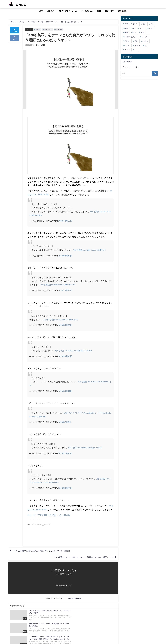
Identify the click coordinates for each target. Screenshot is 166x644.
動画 (127, 28)
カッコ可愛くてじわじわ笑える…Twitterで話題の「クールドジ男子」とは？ (82, 558)
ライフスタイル (87, 11)
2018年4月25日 (65, 325)
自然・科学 (109, 11)
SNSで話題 (122, 11)
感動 (136, 41)
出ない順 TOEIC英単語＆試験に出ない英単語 (49, 515)
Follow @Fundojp (75, 599)
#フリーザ (98, 413)
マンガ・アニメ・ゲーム (68, 11)
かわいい (145, 41)
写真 (127, 24)
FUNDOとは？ (128, 62)
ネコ (135, 33)
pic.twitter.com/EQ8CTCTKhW (78, 351)
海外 (136, 50)
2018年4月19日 (65, 256)
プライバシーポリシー (131, 67)
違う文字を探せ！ (131, 37)
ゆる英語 (60, 30)
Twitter (39, 30)
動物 (99, 11)
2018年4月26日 (65, 221)
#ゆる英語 (95, 212)
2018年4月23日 (65, 290)
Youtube (137, 45)
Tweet (15, 30)
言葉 (143, 33)
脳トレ (127, 41)
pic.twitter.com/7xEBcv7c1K (66, 320)
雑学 (41, 11)
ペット (127, 45)
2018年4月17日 (65, 391)
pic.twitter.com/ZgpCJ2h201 (90, 448)
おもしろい (49, 30)
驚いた (135, 24)
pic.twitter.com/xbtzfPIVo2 (94, 250)
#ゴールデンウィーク (74, 413)
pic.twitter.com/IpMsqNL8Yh (63, 285)
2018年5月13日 (65, 453)
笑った (29, 29)
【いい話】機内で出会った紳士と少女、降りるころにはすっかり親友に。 (44, 551)
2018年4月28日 (65, 356)
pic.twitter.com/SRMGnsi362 (47, 482)
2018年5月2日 (65, 422)
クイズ (127, 50)
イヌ (152, 24)
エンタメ (51, 11)
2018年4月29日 (65, 488)
